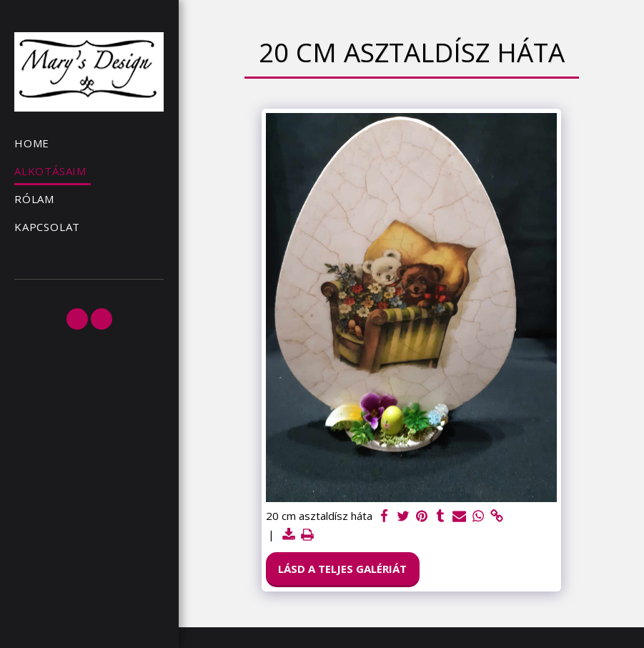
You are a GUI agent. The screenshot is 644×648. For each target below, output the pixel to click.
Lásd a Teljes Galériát (342, 569)
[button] (77, 319)
